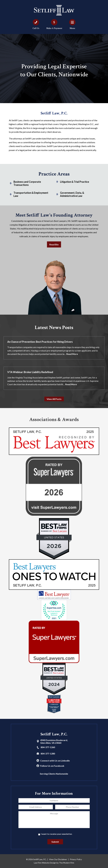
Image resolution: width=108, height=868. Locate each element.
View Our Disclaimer (58, 859)
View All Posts (54, 399)
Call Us (36, 28)
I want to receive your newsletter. (57, 834)
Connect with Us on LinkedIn (55, 761)
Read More (72, 354)
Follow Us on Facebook (52, 766)
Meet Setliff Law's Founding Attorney (54, 215)
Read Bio (54, 244)
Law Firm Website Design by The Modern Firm (54, 863)
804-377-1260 (48, 747)
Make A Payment (54, 28)
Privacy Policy (76, 859)
